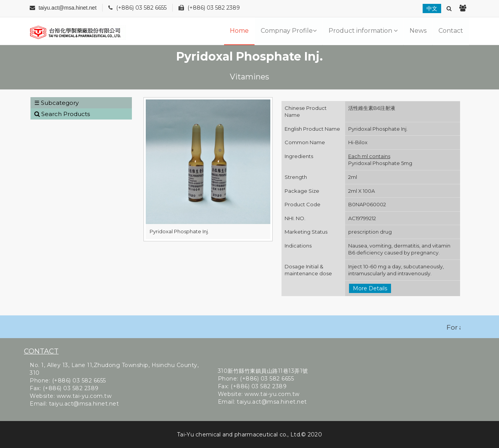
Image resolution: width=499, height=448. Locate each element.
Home (239, 31)
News (418, 31)
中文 (432, 8)
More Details (370, 288)
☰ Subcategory (56, 103)
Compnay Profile (289, 31)
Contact (451, 31)
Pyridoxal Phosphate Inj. (179, 231)
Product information (363, 31)
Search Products (62, 114)
